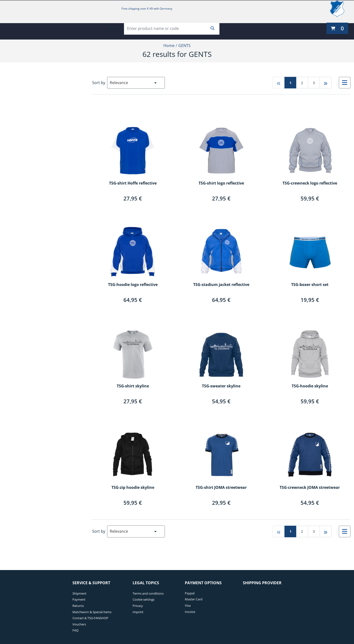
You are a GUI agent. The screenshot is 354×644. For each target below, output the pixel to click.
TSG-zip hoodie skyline (133, 488)
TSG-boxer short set (310, 285)
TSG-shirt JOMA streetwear (221, 488)
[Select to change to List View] (345, 83)
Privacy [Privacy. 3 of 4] (138, 606)
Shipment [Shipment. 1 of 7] (79, 593)
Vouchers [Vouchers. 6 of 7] (79, 624)
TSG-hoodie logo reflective (133, 285)
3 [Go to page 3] (314, 83)
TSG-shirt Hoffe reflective (133, 183)
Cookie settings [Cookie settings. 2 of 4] (144, 599)
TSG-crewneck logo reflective (310, 183)
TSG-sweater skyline (221, 386)
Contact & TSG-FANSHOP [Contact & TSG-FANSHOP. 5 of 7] (90, 618)
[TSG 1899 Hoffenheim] (341, 9)
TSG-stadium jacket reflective (221, 285)
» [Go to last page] (326, 83)
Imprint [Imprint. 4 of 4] (138, 612)
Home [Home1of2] (169, 46)
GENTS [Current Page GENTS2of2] (184, 46)
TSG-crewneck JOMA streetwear (310, 488)
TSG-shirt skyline (133, 386)
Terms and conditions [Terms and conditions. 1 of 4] (148, 593)
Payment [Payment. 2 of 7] (79, 599)
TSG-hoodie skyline (310, 386)
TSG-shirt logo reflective (221, 183)
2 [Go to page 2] (302, 83)
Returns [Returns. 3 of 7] (78, 606)
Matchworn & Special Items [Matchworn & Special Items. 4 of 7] (92, 612)
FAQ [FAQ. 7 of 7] (75, 630)
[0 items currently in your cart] (337, 28)
